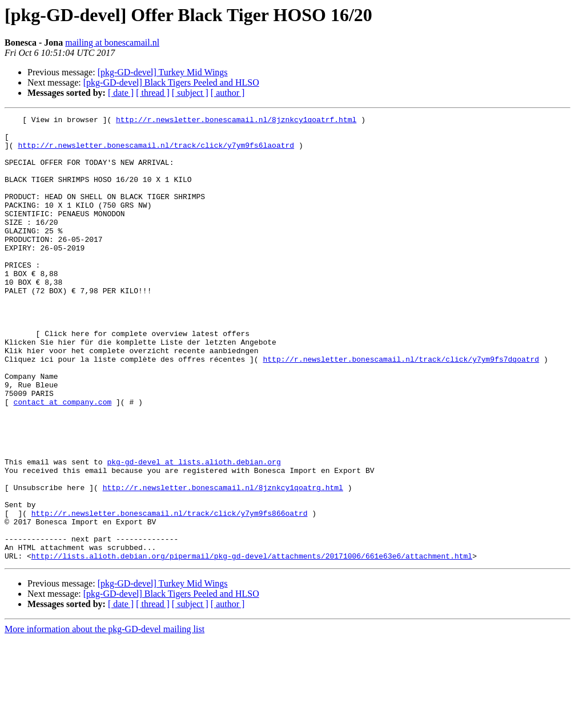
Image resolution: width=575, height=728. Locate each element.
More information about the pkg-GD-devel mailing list (104, 718)
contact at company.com (63, 460)
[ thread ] (153, 93)
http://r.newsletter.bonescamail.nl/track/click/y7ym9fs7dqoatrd (401, 409)
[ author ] (228, 93)
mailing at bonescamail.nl (112, 43)
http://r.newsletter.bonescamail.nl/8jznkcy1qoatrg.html (223, 563)
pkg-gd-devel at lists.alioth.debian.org (194, 532)
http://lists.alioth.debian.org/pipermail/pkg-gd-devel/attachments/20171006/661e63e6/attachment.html (252, 645)
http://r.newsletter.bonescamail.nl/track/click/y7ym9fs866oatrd (170, 593)
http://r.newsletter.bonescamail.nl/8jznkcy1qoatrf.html (236, 121)
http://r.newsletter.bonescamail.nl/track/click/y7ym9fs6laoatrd (156, 152)
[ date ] (121, 93)
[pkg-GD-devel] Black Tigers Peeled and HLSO (171, 82)
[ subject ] (190, 93)
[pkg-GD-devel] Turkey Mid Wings (163, 72)
